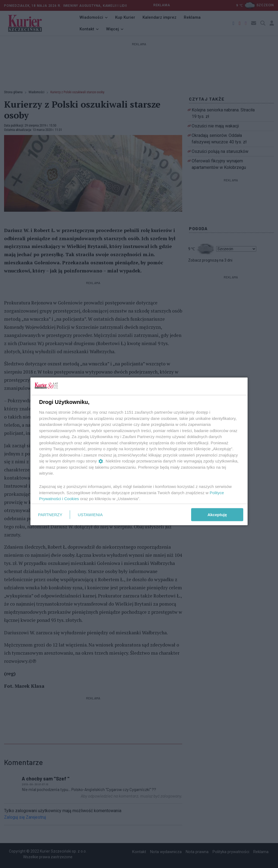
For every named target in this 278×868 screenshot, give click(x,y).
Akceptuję (217, 514)
